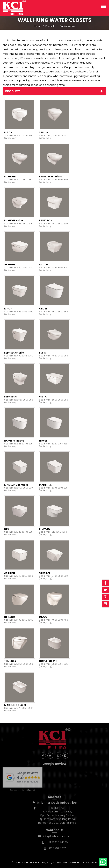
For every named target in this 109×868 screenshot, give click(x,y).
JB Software (91, 862)
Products (50, 27)
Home (38, 27)
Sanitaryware (67, 27)
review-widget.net (27, 792)
